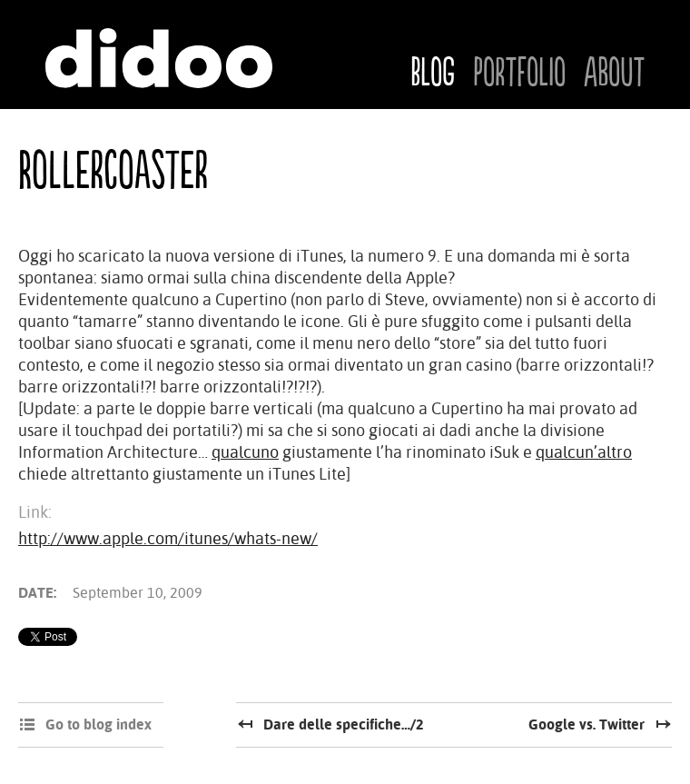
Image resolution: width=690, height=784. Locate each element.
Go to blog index (99, 724)
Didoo (159, 58)
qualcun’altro (584, 452)
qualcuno (245, 452)
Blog (433, 74)
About (614, 74)
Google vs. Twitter (586, 724)
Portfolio (519, 74)
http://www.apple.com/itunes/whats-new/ (168, 538)
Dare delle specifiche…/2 (344, 724)
